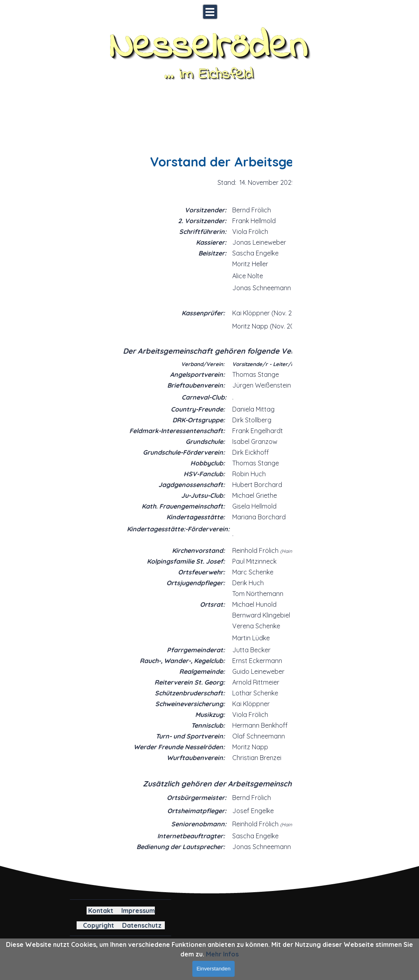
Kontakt (101, 911)
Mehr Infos (222, 954)
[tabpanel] (205, 490)
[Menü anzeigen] (210, 12)
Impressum (138, 911)
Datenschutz (142, 925)
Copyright (99, 925)
